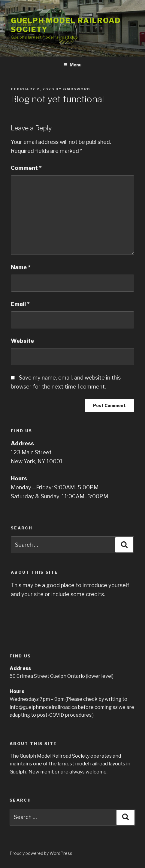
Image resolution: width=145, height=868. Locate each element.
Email (20, 304)
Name (21, 267)
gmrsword (77, 89)
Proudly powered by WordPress (41, 853)
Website (22, 341)
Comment (26, 168)
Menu (72, 65)
